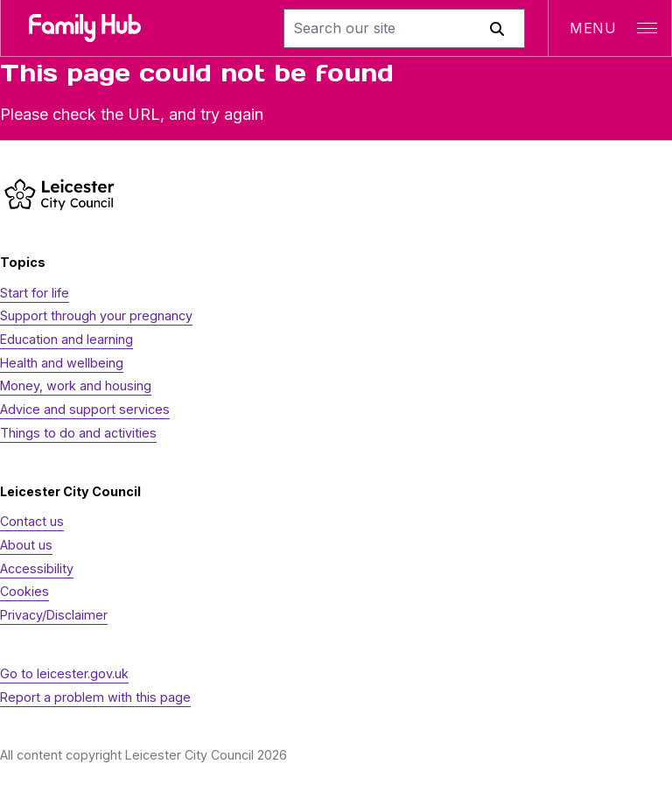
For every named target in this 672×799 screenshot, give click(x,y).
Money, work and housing (76, 385)
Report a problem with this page (95, 697)
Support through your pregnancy (96, 315)
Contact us (32, 521)
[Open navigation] (609, 28)
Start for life (35, 293)
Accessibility (37, 568)
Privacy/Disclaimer (54, 615)
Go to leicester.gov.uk (64, 673)
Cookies (24, 591)
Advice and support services (85, 409)
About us (26, 545)
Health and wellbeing (62, 363)
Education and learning (66, 339)
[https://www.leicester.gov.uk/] (59, 194)
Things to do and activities (78, 433)
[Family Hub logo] (85, 28)
